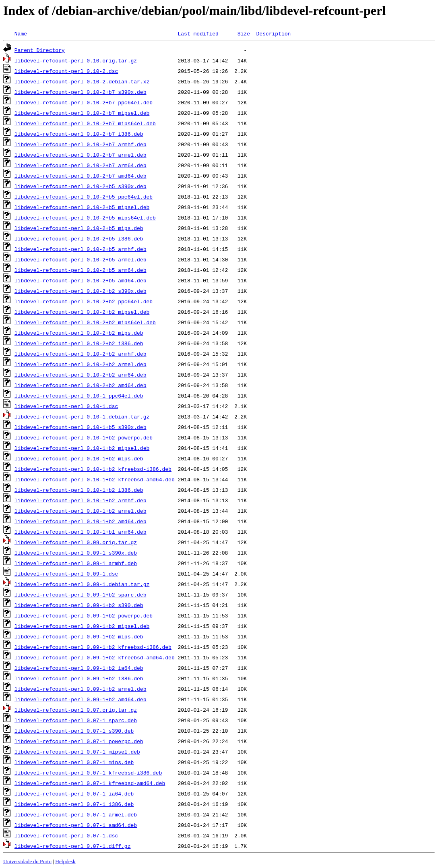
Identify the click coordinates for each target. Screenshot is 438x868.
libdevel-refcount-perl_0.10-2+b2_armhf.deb (81, 354)
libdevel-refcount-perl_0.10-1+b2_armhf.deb (81, 500)
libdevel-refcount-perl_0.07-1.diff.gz (73, 846)
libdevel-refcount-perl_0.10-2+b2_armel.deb (81, 364)
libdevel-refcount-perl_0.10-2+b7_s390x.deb (81, 92)
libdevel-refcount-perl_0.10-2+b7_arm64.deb (81, 165)
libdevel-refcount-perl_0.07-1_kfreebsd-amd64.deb (90, 783)
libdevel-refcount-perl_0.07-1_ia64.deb (74, 793)
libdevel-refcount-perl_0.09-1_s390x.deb (76, 553)
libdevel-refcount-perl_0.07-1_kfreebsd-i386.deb (88, 773)
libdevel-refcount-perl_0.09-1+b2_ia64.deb (79, 668)
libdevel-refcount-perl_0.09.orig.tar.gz (76, 542)
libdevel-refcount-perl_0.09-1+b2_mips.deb (79, 636)
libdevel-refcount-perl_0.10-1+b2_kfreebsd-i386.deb (93, 469)
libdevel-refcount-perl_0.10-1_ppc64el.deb (79, 396)
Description (273, 33)
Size (244, 33)
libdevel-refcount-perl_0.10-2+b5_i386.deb (79, 238)
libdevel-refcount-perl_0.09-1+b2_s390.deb (79, 605)
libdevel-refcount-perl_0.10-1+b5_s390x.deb (81, 427)
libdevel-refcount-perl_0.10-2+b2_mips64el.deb (85, 322)
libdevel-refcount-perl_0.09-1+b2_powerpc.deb (84, 615)
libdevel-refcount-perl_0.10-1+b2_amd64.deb (81, 521)
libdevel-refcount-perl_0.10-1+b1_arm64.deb (81, 532)
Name (21, 33)
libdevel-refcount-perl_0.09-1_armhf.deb (76, 563)
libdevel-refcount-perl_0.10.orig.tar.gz (76, 60)
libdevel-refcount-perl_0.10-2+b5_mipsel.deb (82, 207)
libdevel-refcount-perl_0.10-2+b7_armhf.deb (81, 144)
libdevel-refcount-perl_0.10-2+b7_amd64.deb (81, 176)
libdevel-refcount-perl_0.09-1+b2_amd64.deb (81, 699)
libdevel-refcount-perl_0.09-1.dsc (66, 574)
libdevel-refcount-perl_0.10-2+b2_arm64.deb (81, 375)
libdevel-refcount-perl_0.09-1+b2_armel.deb (81, 689)
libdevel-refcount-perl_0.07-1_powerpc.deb (79, 741)
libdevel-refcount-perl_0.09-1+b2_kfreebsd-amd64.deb (95, 657)
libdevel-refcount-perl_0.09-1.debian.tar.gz (82, 584)
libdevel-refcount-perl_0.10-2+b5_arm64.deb (81, 270)
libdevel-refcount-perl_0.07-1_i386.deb (74, 804)
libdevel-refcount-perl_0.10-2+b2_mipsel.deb (82, 312)
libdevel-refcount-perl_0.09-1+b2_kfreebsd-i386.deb (93, 647)
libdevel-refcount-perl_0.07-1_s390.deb (74, 731)
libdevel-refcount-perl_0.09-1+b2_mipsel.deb (82, 626)
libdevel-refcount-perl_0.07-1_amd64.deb (76, 825)
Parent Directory (40, 50)
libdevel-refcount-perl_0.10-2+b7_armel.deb (81, 155)
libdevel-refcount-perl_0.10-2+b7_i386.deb (79, 134)
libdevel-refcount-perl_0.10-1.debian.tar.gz (82, 416)
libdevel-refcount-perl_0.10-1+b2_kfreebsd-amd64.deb (95, 479)
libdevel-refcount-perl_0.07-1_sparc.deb (76, 720)
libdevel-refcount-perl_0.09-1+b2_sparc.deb (81, 595)
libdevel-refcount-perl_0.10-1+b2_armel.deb (81, 511)
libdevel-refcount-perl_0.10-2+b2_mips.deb (79, 333)
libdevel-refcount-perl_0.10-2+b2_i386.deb (79, 343)
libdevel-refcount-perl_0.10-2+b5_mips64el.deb (85, 218)
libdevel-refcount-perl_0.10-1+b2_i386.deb (79, 490)
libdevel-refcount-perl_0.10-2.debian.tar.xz (82, 81)
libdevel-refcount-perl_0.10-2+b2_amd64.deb (81, 385)
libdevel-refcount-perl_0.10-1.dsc (66, 406)
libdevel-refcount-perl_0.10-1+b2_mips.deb (79, 458)
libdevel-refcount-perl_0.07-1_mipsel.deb (77, 752)
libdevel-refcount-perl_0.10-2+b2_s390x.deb (81, 291)
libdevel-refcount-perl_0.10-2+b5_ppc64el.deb (84, 197)
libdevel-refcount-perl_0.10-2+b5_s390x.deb (81, 186)
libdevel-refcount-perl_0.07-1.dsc (66, 835)
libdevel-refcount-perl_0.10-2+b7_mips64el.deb (85, 123)
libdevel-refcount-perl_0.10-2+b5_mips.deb (79, 228)
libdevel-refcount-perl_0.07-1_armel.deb (76, 814)
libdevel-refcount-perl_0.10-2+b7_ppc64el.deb (84, 102)
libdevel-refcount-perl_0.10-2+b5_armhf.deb (81, 249)
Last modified (198, 33)
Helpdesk (65, 861)
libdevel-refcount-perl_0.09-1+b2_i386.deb (79, 678)
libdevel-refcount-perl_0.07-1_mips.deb (74, 762)
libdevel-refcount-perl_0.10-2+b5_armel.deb (81, 259)
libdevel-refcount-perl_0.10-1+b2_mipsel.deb (82, 448)
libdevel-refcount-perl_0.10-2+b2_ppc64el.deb (84, 301)
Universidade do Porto (27, 861)
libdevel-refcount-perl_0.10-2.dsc (66, 71)
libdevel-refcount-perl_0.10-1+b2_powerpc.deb (84, 437)
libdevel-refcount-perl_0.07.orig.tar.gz (76, 710)
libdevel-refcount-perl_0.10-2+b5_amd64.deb (81, 280)
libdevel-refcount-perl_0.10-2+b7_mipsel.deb (82, 113)
